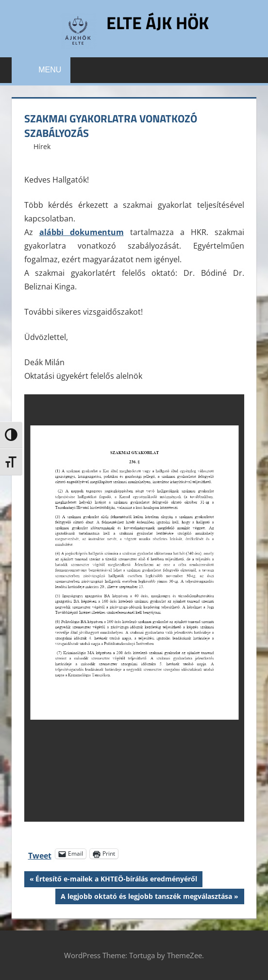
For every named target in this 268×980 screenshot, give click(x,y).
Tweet (40, 854)
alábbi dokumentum (82, 232)
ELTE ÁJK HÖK (158, 23)
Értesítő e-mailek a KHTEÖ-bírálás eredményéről (116, 880)
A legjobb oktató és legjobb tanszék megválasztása (146, 897)
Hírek (42, 146)
